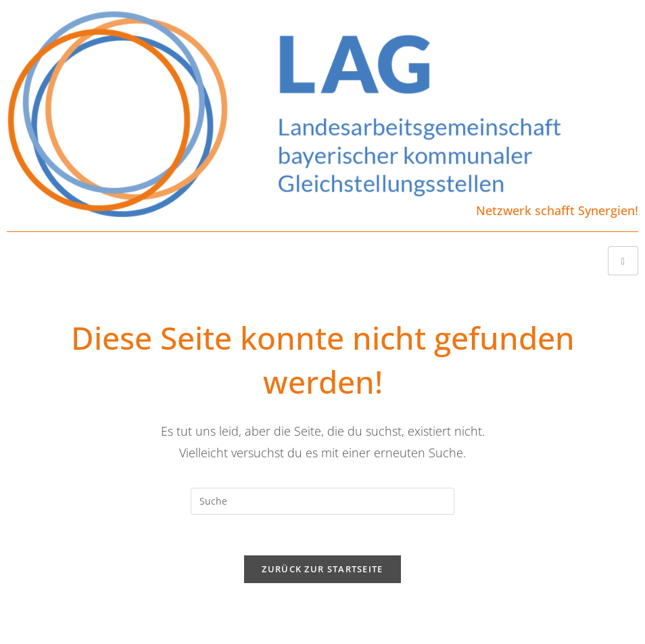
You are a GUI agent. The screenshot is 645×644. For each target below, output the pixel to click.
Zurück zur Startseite (322, 569)
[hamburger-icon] (623, 261)
